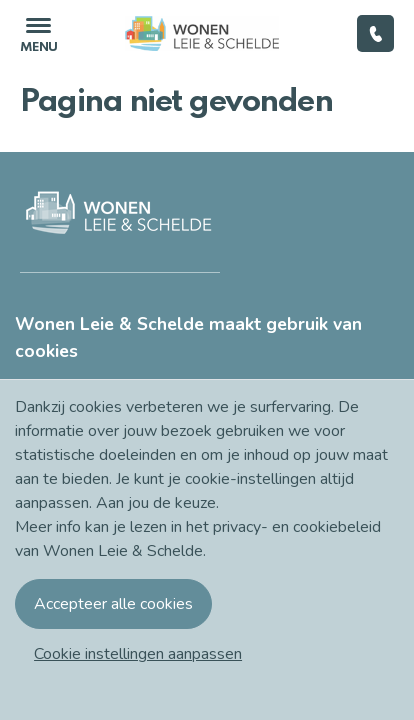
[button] (138, 654)
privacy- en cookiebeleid (297, 527)
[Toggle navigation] (38, 33)
